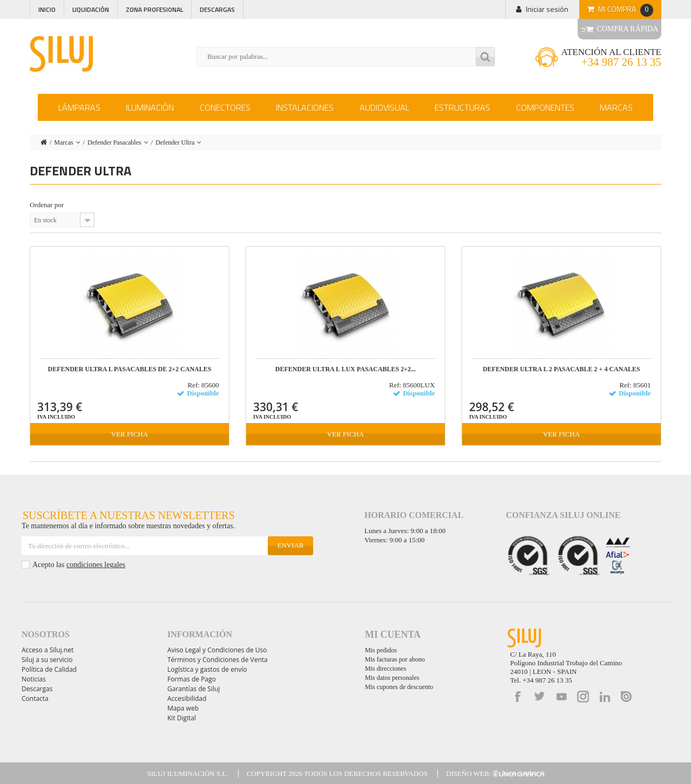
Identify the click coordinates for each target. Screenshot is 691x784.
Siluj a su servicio (47, 660)
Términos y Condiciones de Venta (218, 660)
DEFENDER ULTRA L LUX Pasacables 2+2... (345, 369)
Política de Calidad (49, 669)
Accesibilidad (187, 698)
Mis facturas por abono (395, 659)
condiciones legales (96, 565)
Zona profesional (154, 9)
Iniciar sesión (547, 9)
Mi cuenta (393, 635)
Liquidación (91, 9)
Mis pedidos (381, 650)
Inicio (47, 9)
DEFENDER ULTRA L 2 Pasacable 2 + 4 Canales (561, 369)
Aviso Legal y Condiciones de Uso (217, 650)
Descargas (217, 9)
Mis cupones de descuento (399, 687)
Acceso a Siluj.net (48, 650)
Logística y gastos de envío (207, 669)
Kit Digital (182, 718)
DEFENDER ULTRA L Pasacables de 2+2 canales (130, 369)
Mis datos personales (392, 678)
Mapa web (183, 708)
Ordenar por (47, 205)
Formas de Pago (192, 679)
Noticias (34, 679)
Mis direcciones (385, 669)
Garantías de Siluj (194, 689)
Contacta (35, 698)
